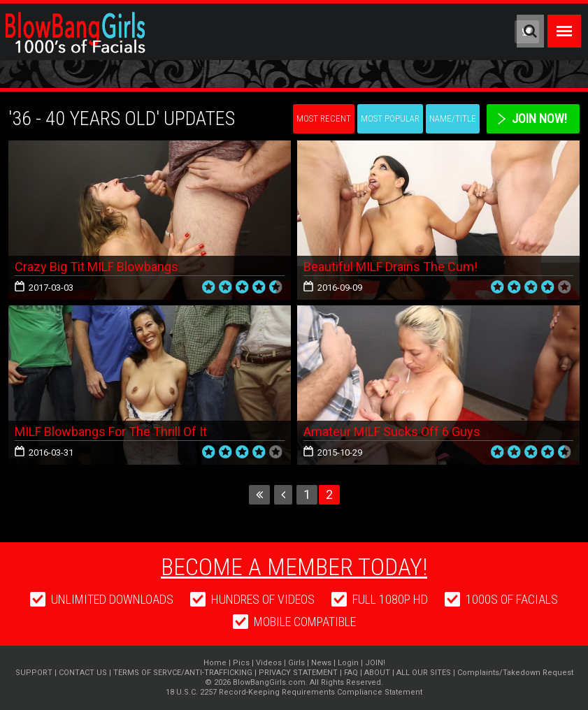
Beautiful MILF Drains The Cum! (390, 267)
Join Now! (539, 118)
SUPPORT (34, 673)
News (321, 663)
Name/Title (453, 118)
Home (215, 663)
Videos (269, 663)
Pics (241, 663)
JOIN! (375, 663)
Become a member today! (294, 567)
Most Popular (390, 118)
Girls (296, 663)
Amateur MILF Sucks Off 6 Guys (392, 432)
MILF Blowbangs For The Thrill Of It (111, 432)
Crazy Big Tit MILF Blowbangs (96, 267)
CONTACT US (83, 673)
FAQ (351, 673)
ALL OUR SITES (424, 673)
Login (348, 663)
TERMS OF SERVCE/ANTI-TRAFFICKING (183, 673)
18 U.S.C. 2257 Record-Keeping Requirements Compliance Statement (294, 692)
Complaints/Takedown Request (515, 673)
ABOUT (377, 673)
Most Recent (324, 118)
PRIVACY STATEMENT (298, 673)
